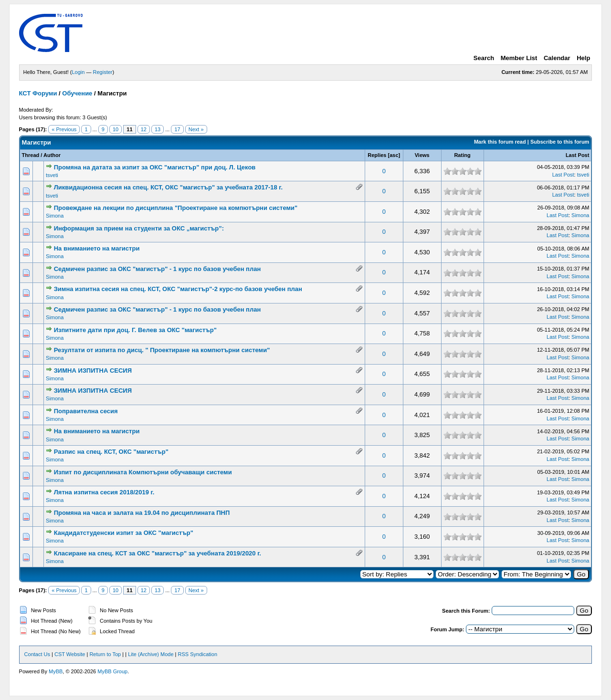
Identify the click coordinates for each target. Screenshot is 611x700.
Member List (519, 58)
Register (103, 72)
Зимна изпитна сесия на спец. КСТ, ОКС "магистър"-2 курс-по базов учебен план (178, 289)
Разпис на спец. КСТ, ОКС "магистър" (111, 452)
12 (144, 129)
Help (583, 58)
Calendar (557, 58)
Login (79, 72)
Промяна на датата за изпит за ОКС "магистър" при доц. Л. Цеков (155, 167)
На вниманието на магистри (97, 248)
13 (158, 129)
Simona (55, 216)
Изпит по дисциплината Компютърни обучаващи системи (143, 472)
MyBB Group (112, 671)
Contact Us (37, 654)
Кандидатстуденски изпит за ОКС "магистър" (124, 533)
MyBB (56, 671)
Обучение (77, 93)
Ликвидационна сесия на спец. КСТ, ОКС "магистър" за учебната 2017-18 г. (168, 187)
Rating (462, 155)
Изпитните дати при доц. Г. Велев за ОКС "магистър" (135, 330)
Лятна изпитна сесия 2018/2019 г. (104, 492)
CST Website (70, 654)
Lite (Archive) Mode (151, 654)
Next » (196, 129)
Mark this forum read (500, 142)
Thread (31, 155)
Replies (377, 155)
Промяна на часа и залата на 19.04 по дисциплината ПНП (142, 513)
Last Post (578, 155)
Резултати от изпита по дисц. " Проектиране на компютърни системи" (162, 350)
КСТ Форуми (38, 93)
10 (116, 129)
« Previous (64, 129)
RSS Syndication (198, 654)
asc (394, 155)
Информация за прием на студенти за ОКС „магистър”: (139, 228)
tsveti (52, 175)
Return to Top (105, 654)
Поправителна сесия (86, 411)
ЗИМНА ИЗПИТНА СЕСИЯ (93, 371)
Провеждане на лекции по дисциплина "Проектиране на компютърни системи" (176, 208)
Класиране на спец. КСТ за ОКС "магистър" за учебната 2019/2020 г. (158, 553)
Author (52, 155)
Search (484, 58)
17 (177, 129)
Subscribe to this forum (560, 142)
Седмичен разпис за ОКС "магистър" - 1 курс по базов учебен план (158, 269)
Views (422, 155)
